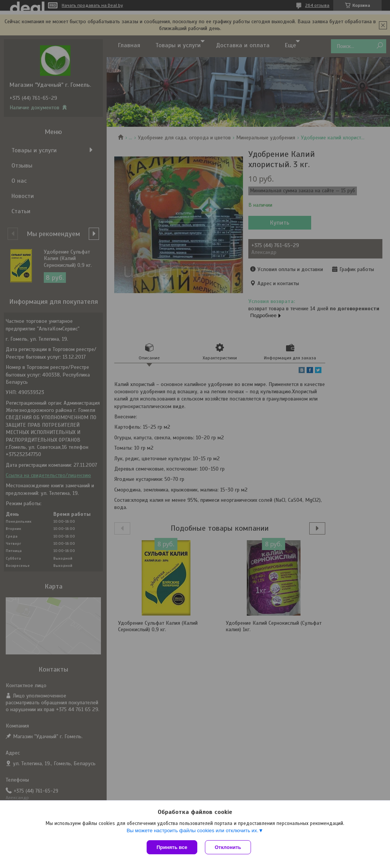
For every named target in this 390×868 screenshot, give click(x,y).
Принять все (172, 847)
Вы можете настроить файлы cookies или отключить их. (192, 831)
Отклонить (228, 847)
